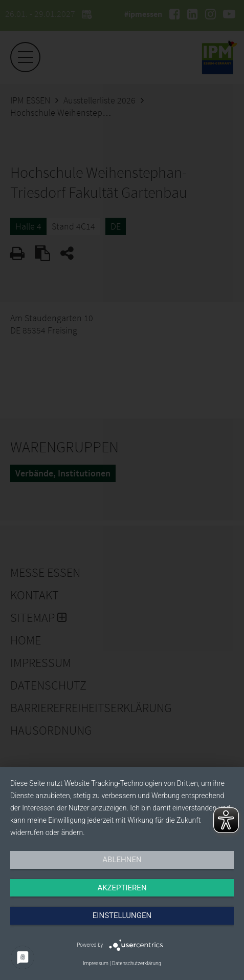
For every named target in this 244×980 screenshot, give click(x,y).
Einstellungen (122, 915)
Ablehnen (122, 860)
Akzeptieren (122, 888)
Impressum (96, 963)
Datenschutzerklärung (137, 963)
